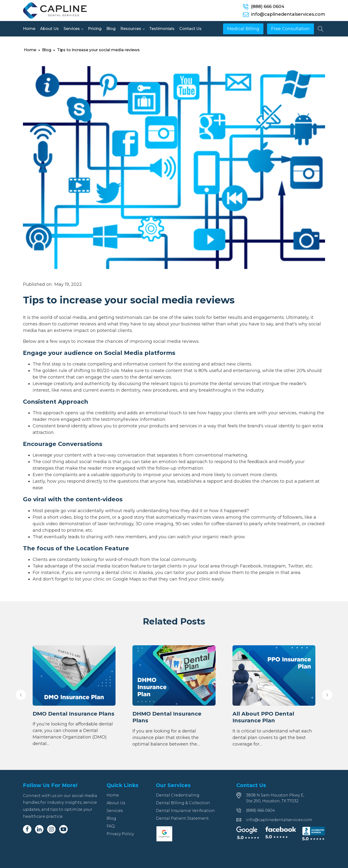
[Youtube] (63, 829)
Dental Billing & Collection (183, 803)
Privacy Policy (120, 834)
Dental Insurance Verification (185, 811)
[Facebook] (27, 829)
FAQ (111, 826)
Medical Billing (243, 29)
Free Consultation (290, 29)
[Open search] (321, 29)
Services (72, 29)
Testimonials (162, 29)
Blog (111, 29)
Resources (131, 29)
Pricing (95, 29)
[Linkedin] (39, 829)
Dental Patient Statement (182, 818)
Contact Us (190, 29)
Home (29, 29)
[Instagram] (51, 829)
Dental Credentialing (178, 795)
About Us (49, 29)
